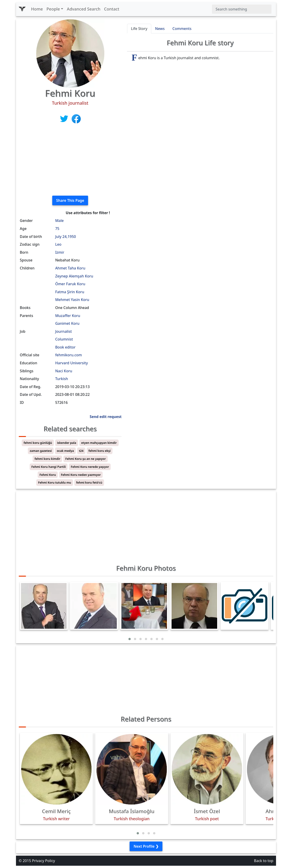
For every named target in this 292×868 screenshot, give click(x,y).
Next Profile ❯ (146, 846)
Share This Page (70, 200)
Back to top (264, 861)
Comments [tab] (182, 29)
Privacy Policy (43, 861)
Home (37, 9)
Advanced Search (84, 9)
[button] (130, 639)
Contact (112, 9)
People (53, 9)
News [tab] (160, 29)
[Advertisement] (70, 160)
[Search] (242, 9)
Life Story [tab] (139, 29)
